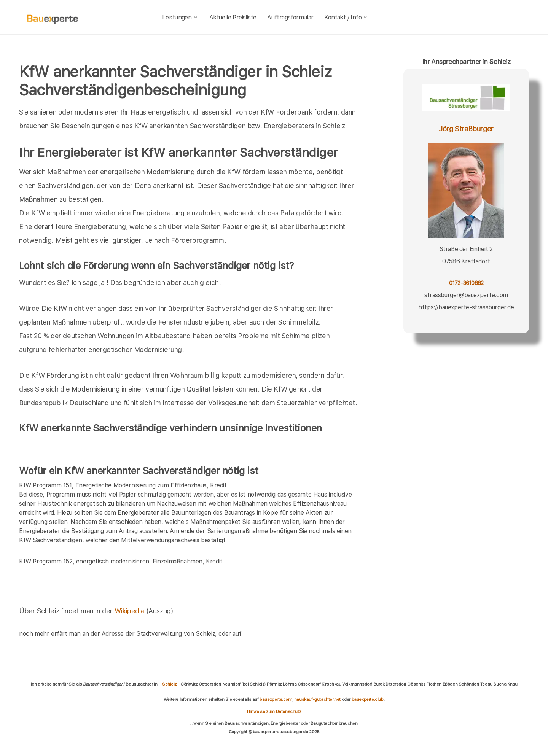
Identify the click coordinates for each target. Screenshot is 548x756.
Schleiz (169, 684)
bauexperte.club (368, 699)
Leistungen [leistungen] (180, 17)
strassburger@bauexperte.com (466, 295)
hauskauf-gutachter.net (317, 699)
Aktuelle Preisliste (233, 17)
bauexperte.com (276, 699)
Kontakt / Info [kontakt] (346, 17)
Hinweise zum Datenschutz (274, 711)
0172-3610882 (466, 283)
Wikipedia (130, 611)
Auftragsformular (290, 17)
